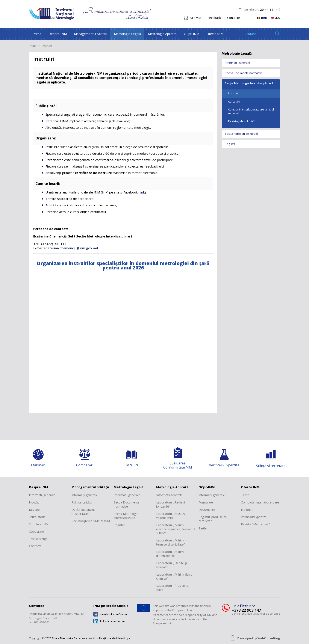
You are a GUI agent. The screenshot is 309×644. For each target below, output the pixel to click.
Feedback (214, 18)
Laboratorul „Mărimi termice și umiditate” (170, 542)
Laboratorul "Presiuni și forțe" (172, 588)
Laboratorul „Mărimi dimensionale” (170, 554)
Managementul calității (90, 34)
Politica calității (82, 502)
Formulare (206, 502)
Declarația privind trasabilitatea (83, 512)
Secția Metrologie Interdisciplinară (249, 83)
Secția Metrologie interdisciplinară (126, 516)
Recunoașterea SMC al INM (91, 521)
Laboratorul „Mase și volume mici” (171, 516)
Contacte (234, 18)
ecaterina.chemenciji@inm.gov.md (71, 248)
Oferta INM (215, 34)
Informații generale (237, 63)
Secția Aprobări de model (241, 134)
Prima (37, 34)
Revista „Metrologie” (241, 121)
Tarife (203, 528)
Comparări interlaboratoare (260, 502)
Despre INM (58, 34)
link (105, 192)
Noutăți (34, 502)
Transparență (38, 539)
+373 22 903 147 (246, 610)
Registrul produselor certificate (212, 519)
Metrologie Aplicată (162, 34)
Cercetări (234, 101)
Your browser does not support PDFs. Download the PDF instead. (123, 342)
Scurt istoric (37, 517)
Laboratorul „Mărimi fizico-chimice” (175, 577)
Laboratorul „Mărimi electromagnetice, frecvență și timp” (176, 529)
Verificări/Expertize (254, 517)
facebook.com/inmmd (114, 614)
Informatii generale (42, 495)
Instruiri (233, 93)
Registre (230, 144)
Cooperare (36, 532)
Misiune (34, 510)
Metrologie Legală (127, 34)
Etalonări (247, 510)
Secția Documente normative (244, 73)
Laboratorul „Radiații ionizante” (170, 504)
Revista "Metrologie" (255, 524)
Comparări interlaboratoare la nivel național (251, 111)
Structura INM (39, 524)
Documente (207, 510)
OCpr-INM (192, 34)
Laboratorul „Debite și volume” (172, 565)
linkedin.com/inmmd (113, 621)
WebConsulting (269, 638)
